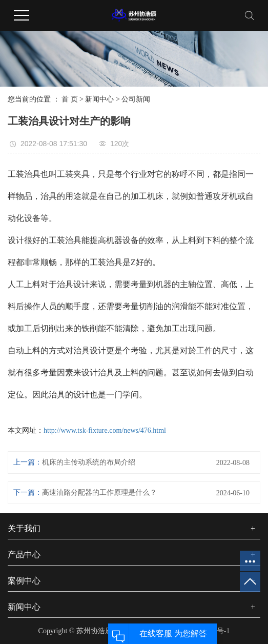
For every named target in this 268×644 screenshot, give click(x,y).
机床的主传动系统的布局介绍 (89, 462)
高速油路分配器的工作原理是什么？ (99, 492)
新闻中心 (99, 99)
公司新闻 (136, 99)
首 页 (70, 99)
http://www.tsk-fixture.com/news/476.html (105, 430)
